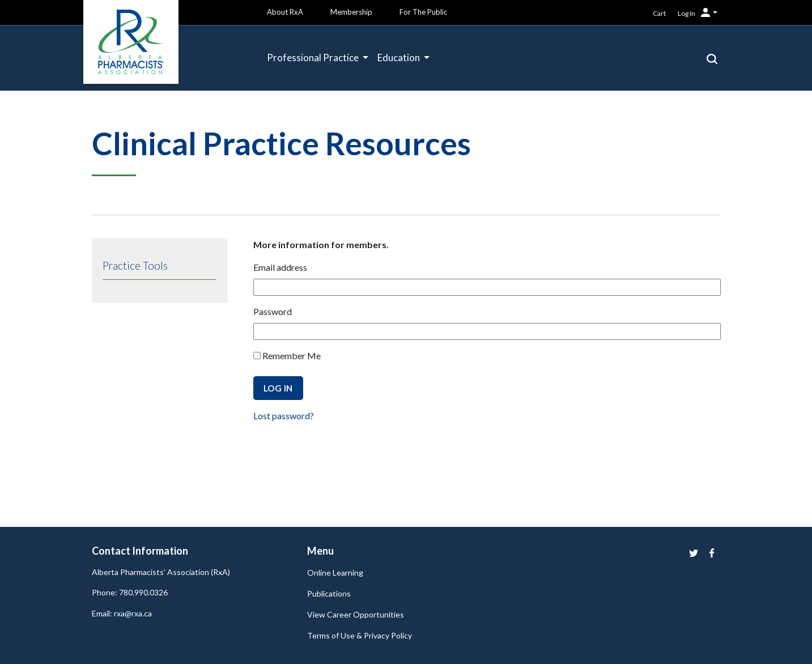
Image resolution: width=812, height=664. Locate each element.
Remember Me (287, 356)
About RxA (285, 12)
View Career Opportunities (356, 614)
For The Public (423, 12)
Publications (329, 593)
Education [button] (399, 58)
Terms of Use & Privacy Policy (360, 635)
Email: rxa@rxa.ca (122, 613)
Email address (280, 267)
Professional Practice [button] (314, 58)
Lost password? (284, 416)
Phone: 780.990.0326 (130, 592)
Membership (351, 12)
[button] (712, 58)
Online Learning (335, 573)
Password (273, 311)
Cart (659, 13)
